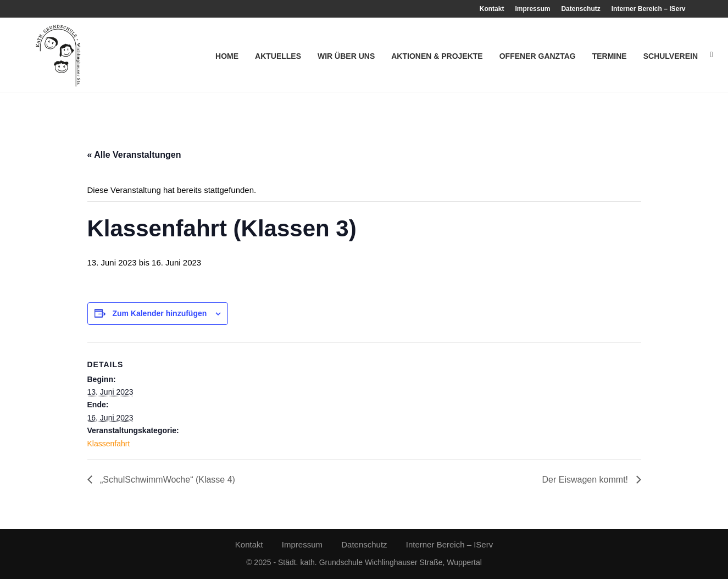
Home (227, 56)
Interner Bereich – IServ (649, 9)
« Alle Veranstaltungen (134, 157)
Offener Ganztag (538, 56)
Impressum (532, 9)
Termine (610, 56)
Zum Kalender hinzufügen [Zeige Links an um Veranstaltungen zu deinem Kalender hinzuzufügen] (159, 316)
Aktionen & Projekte (437, 56)
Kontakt (492, 9)
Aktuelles (278, 56)
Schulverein (671, 56)
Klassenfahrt (109, 445)
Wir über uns (346, 56)
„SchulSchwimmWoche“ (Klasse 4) (166, 482)
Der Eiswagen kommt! (587, 482)
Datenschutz (580, 9)
